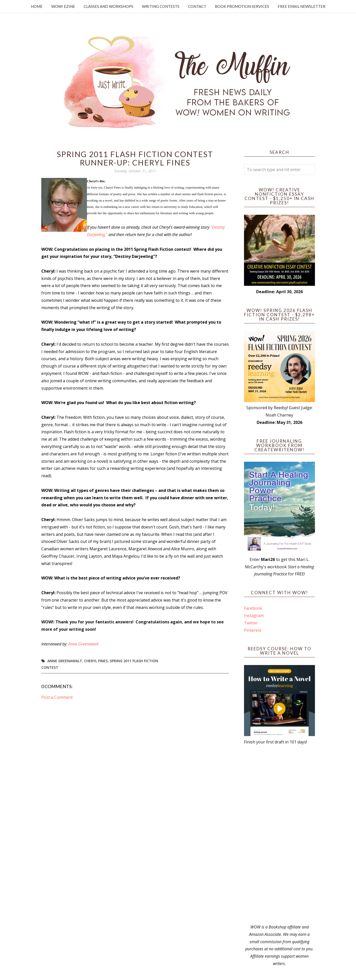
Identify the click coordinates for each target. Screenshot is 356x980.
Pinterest (253, 630)
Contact (197, 6)
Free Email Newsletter (302, 6)
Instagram (254, 616)
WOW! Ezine (63, 6)
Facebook (253, 608)
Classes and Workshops (108, 6)
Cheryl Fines (96, 661)
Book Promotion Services (242, 6)
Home (37, 6)
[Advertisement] (279, 835)
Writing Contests (161, 6)
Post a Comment (57, 697)
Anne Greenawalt (83, 644)
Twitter (251, 623)
